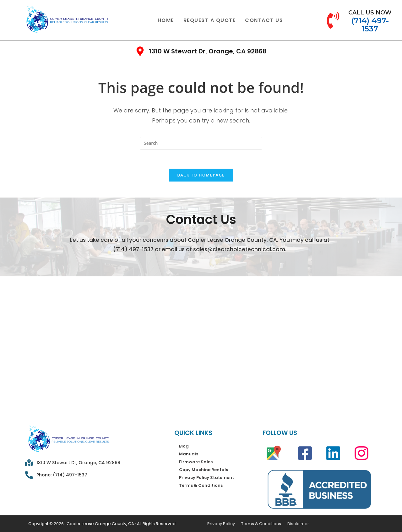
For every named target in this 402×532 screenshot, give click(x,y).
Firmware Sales (196, 462)
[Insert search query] (201, 143)
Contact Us (264, 20)
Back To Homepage (201, 175)
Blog (184, 446)
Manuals (189, 454)
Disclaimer (298, 524)
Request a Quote (210, 20)
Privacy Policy (221, 524)
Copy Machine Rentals (204, 470)
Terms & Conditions (201, 485)
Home (166, 20)
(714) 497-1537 (133, 249)
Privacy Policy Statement (206, 478)
